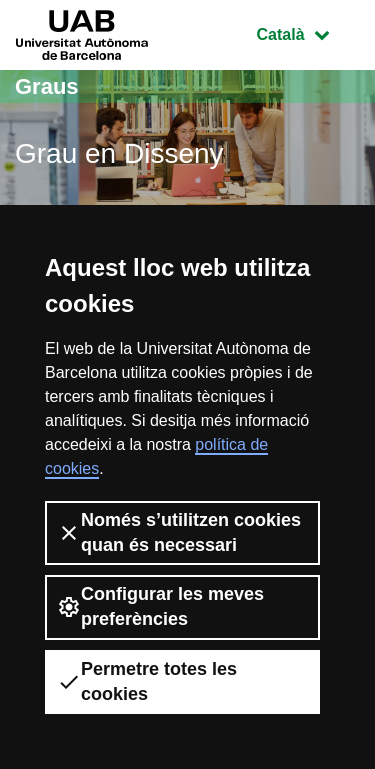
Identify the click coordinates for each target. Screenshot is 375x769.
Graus (47, 86)
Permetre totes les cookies (147, 681)
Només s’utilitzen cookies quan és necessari (179, 532)
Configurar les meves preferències (160, 606)
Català (308, 32)
